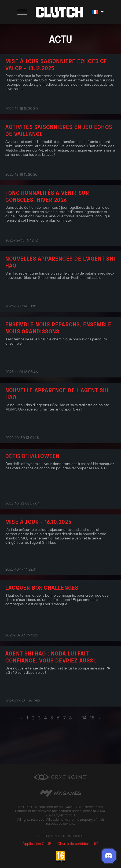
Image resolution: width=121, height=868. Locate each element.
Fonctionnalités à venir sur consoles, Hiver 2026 (47, 196)
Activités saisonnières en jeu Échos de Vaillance (59, 130)
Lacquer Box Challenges (42, 588)
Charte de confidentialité (78, 844)
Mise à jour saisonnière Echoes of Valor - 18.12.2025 (56, 64)
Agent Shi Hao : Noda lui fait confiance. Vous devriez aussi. (51, 657)
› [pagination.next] (99, 718)
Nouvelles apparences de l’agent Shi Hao (60, 262)
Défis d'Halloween (32, 456)
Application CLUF (37, 844)
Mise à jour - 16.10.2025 (38, 522)
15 (92, 718)
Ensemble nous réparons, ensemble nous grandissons (58, 328)
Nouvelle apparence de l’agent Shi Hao (57, 394)
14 (84, 718)
